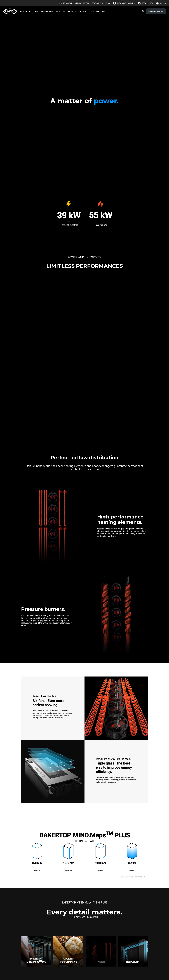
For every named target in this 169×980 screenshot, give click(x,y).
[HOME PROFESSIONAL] (11, 11)
